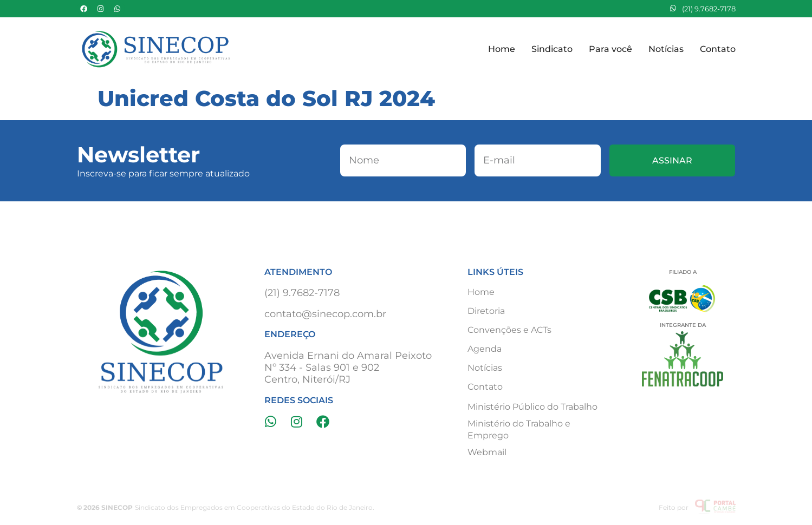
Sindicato (552, 49)
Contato (718, 49)
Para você (610, 49)
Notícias (666, 49)
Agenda (485, 349)
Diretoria (486, 311)
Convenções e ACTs (509, 330)
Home (502, 49)
